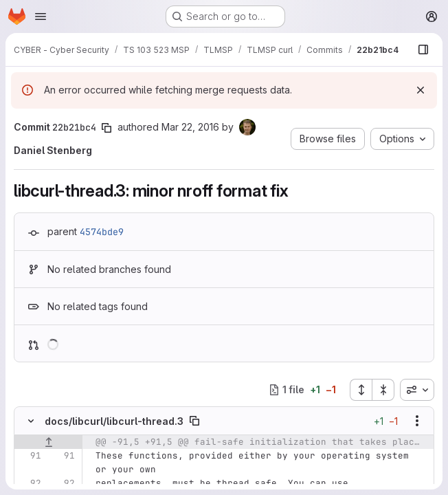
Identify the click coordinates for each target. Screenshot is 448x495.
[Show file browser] (423, 49)
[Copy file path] (194, 421)
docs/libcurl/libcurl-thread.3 (114, 421)
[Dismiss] (421, 90)
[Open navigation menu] (41, 16)
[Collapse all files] (383, 390)
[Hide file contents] (31, 421)
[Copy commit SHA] (107, 128)
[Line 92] (30, 483)
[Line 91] (30, 456)
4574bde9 (102, 232)
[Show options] (417, 421)
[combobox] (417, 390)
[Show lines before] (48, 442)
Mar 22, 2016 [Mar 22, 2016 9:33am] (190, 127)
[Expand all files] (361, 390)
